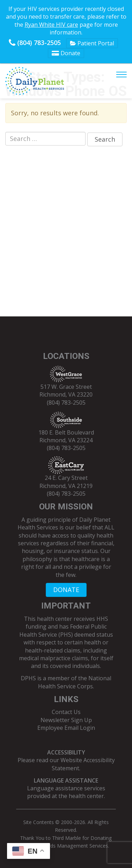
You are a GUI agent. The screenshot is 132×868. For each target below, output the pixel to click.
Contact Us (66, 712)
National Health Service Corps (75, 682)
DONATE (66, 590)
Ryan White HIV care (51, 25)
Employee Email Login (66, 728)
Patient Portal (92, 43)
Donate (66, 53)
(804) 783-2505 (35, 43)
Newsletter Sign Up (66, 720)
